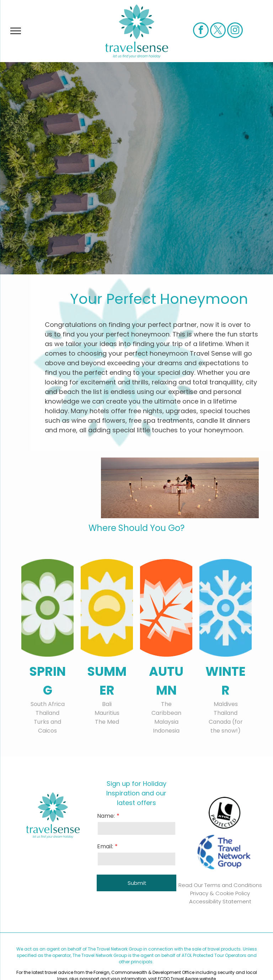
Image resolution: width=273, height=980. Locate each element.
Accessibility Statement (220, 901)
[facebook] (201, 31)
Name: (106, 816)
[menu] (16, 31)
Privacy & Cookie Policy (220, 893)
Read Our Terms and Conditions (220, 885)
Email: (105, 846)
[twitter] (218, 31)
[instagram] (235, 31)
